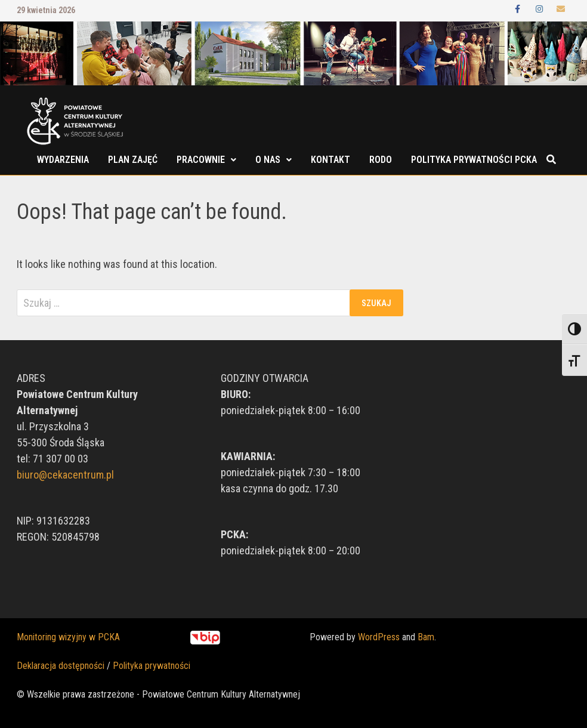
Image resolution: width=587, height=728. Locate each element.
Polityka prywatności (152, 666)
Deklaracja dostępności (61, 666)
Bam (426, 637)
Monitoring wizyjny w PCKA (68, 637)
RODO (381, 160)
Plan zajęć (133, 160)
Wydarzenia (63, 160)
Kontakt (330, 160)
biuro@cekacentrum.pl (65, 475)
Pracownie (201, 160)
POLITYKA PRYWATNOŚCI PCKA (474, 160)
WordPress (379, 637)
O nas (268, 160)
